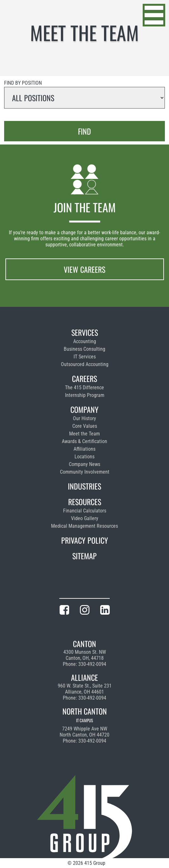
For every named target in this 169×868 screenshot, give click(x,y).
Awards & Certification (84, 441)
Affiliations (84, 449)
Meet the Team (84, 434)
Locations (84, 457)
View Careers (84, 269)
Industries (84, 486)
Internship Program (85, 395)
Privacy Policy (85, 540)
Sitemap (84, 556)
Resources (85, 502)
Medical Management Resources (84, 526)
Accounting (85, 341)
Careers (84, 378)
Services (85, 332)
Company (84, 409)
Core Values (85, 426)
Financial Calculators (85, 511)
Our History (84, 418)
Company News (84, 464)
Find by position (23, 83)
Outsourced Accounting (85, 364)
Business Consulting (84, 349)
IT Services (85, 357)
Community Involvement (85, 472)
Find (84, 131)
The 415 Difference (84, 388)
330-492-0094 (92, 664)
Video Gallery (85, 518)
